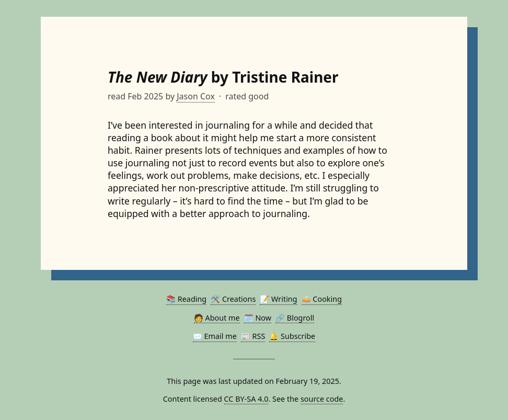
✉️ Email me (215, 336)
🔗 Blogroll (295, 318)
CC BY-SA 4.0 (246, 399)
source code (322, 399)
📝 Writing (278, 299)
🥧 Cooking (322, 299)
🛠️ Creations (233, 299)
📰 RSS (253, 336)
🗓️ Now (258, 318)
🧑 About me (217, 318)
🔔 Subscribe (292, 336)
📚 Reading (186, 299)
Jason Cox (196, 96)
